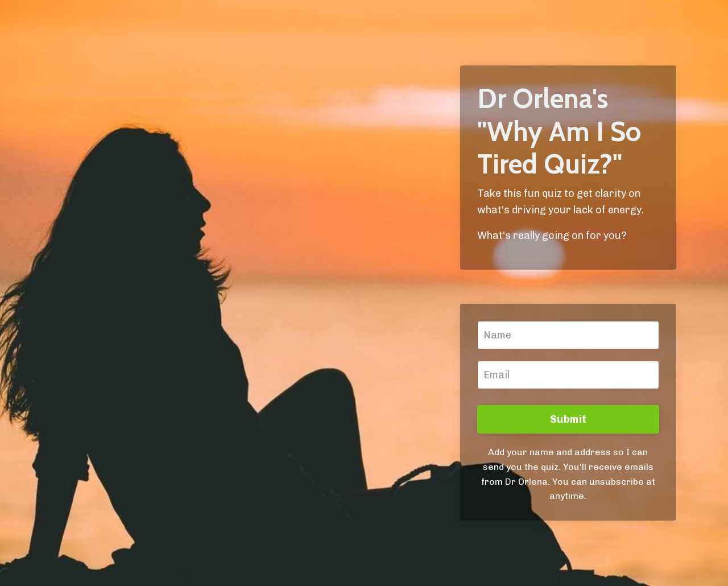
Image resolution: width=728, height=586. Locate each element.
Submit (568, 419)
